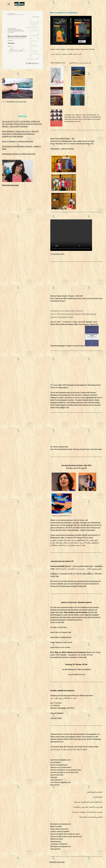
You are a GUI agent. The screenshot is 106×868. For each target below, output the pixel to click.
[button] (9, 4)
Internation (6, 154)
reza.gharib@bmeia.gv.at (76, 674)
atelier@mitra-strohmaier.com (17, 102)
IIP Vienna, (54, 385)
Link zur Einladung (57, 713)
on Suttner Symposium (27, 154)
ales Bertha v (14, 154)
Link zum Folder (56, 718)
